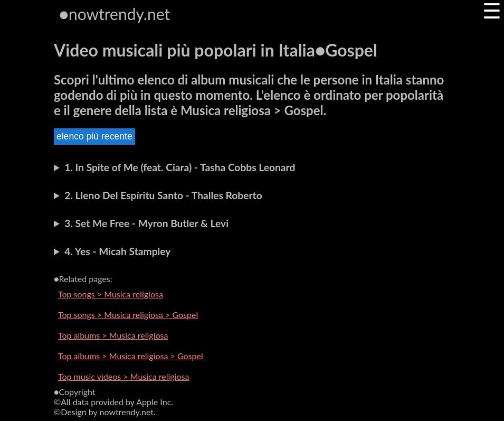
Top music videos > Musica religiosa (124, 376)
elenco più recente (94, 136)
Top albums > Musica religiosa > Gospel (131, 356)
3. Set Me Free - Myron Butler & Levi (146, 223)
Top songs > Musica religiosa (111, 294)
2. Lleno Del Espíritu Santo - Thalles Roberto (163, 195)
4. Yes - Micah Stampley (117, 251)
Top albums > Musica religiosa (113, 335)
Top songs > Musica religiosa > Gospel (128, 315)
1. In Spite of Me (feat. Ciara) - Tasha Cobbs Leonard (180, 167)
